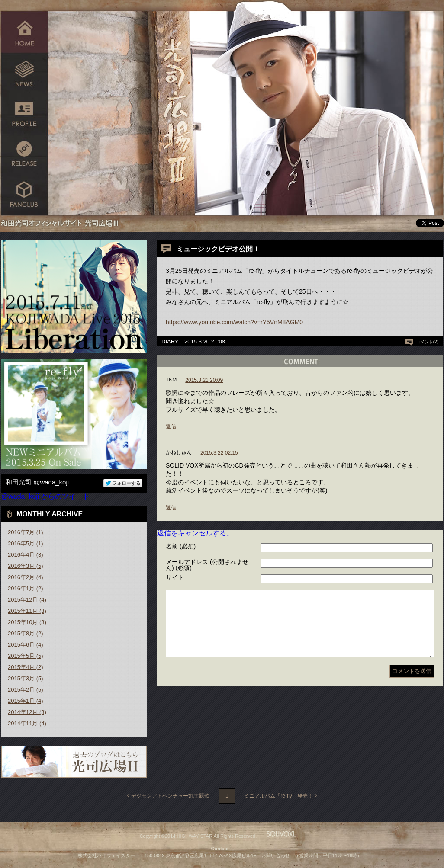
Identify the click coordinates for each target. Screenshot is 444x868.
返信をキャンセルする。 (195, 533)
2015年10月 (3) (27, 622)
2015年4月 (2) (26, 667)
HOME (24, 31)
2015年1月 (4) (26, 701)
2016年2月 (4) (26, 577)
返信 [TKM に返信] (171, 426)
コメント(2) (427, 342)
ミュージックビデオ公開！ (218, 249)
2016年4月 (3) (26, 555)
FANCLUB (24, 196)
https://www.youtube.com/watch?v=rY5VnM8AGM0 (234, 322)
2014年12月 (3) (27, 712)
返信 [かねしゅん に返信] (171, 508)
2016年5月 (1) (26, 543)
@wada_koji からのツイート (45, 496)
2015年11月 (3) (27, 611)
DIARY (170, 341)
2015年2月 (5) (26, 690)
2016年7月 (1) (26, 532)
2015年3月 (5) (26, 678)
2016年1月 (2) (26, 588)
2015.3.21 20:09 (204, 380)
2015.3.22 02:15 (219, 453)
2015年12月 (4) (27, 600)
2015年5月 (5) (26, 656)
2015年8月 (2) (26, 633)
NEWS (24, 72)
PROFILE (24, 114)
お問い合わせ (276, 855)
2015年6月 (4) (26, 645)
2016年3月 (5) (26, 566)
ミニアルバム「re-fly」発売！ (278, 796)
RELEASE (24, 155)
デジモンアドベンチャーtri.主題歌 (170, 796)
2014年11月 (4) (27, 723)
